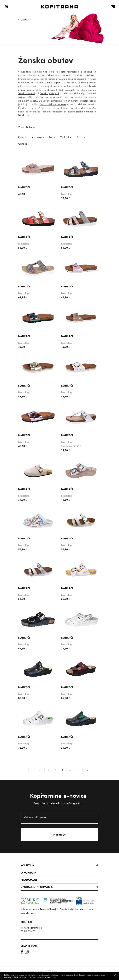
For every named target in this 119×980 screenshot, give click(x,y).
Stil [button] (51, 137)
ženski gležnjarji (50, 93)
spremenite (45, 977)
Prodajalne (29, 880)
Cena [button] (22, 137)
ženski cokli (25, 115)
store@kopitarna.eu (31, 928)
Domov (25, 20)
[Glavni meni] (113, 6)
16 (87, 770)
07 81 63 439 (28, 931)
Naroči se (60, 835)
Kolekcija (27, 865)
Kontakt (27, 922)
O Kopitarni (29, 873)
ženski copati (53, 83)
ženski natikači (84, 112)
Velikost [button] (65, 137)
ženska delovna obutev (53, 104)
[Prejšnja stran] (26, 770)
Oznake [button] (23, 144)
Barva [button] (80, 137)
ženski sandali (26, 93)
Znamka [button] (37, 137)
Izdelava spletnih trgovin (33, 971)
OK (115, 976)
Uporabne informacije (37, 887)
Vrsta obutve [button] (26, 127)
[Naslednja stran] (93, 770)
